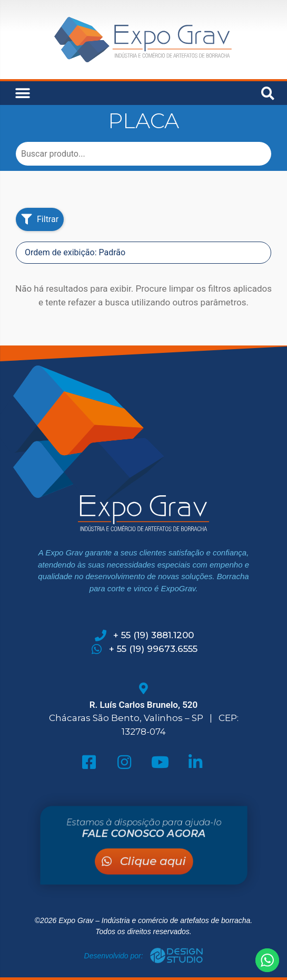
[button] (22, 93)
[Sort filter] (143, 253)
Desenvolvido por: (115, 956)
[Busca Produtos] (143, 154)
